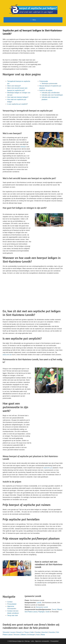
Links (32, 641)
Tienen (27, 632)
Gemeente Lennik (42, 607)
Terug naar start (13, 615)
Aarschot (45, 632)
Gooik (48, 612)
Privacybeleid (12, 604)
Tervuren (17, 635)
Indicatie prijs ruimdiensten (51, 93)
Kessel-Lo (20, 632)
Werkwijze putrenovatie (49, 84)
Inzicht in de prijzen (46, 90)
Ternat (54, 609)
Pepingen (41, 612)
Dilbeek (59, 609)
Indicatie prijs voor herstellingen (52, 95)
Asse (38, 635)
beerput (23, 147)
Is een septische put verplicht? (17, 104)
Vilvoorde (6, 632)
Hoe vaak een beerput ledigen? (18, 97)
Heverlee (52, 632)
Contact (10, 602)
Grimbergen (31, 635)
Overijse (38, 632)
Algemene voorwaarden (42, 641)
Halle (32, 632)
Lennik (39, 603)
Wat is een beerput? (14, 86)
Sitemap (27, 641)
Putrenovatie (44, 81)
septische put (48, 468)
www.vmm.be (7, 355)
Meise (43, 635)
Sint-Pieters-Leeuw (31, 612)
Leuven (13, 632)
